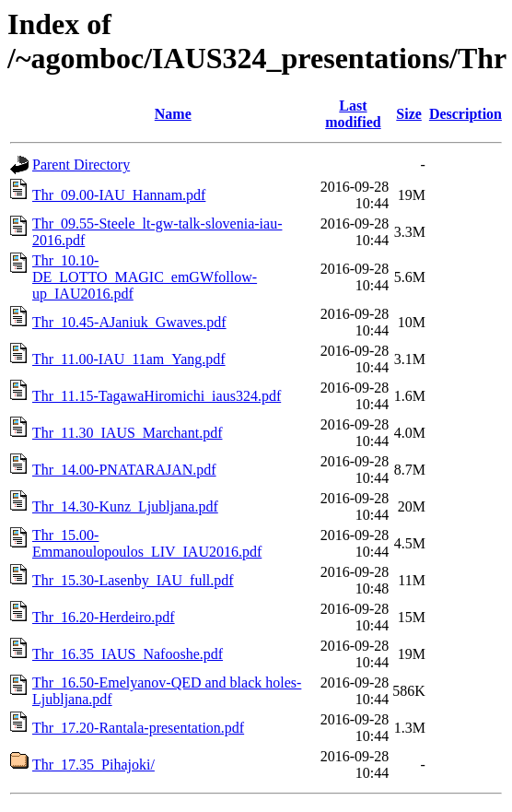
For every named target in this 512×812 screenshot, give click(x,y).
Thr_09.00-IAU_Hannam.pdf (119, 195)
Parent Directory (81, 165)
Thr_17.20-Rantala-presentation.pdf (138, 728)
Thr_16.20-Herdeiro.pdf (104, 617)
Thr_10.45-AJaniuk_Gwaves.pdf (129, 322)
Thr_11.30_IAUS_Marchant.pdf (127, 433)
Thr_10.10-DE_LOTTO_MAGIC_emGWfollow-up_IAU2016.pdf (145, 277)
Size (409, 114)
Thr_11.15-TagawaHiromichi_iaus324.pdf (157, 396)
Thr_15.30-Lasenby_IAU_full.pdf (133, 580)
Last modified (353, 114)
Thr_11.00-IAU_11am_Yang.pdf (129, 359)
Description (465, 114)
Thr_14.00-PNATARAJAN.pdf (124, 470)
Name (173, 114)
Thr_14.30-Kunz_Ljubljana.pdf (125, 506)
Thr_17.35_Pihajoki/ (93, 765)
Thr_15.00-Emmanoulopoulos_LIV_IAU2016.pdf (147, 543)
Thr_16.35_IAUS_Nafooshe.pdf (128, 654)
